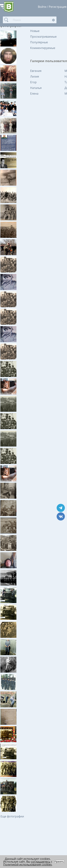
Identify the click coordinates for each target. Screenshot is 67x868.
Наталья (36, 88)
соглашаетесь (41, 862)
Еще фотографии (12, 816)
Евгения (36, 71)
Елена (34, 94)
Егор (33, 82)
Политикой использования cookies (28, 864)
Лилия (35, 76)
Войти (42, 7)
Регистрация (58, 7)
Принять (59, 862)
